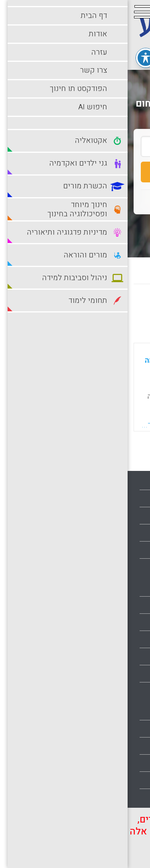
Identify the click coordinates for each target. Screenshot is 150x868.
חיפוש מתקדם (75, 227)
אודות (134, 498)
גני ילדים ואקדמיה (118, 622)
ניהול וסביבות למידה (116, 729)
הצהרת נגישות (124, 567)
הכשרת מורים (124, 639)
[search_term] (75, 146)
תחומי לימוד (126, 780)
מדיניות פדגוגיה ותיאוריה (110, 674)
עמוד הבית (128, 481)
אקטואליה (129, 588)
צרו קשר (131, 533)
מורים (135, 691)
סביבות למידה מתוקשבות (109, 746)
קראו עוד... (31, 425)
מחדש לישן (119, 307)
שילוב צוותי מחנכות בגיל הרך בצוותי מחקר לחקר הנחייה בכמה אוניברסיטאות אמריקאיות (70, 360)
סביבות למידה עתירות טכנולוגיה (101, 763)
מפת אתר (130, 550)
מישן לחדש (73, 307)
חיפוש (75, 172)
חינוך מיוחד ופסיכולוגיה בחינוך (102, 656)
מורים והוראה (125, 712)
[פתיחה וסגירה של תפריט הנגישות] (18, 58)
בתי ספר (131, 605)
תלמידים (131, 797)
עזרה (136, 516)
